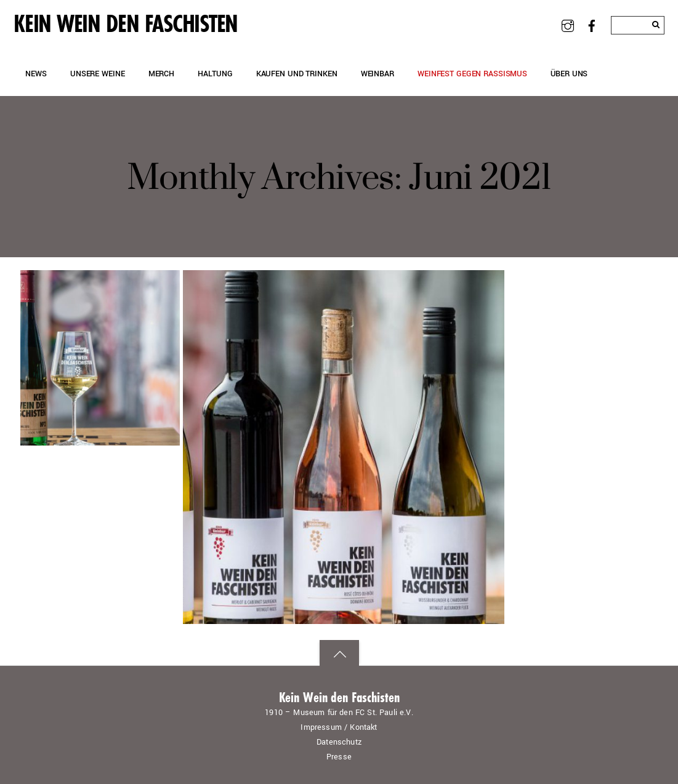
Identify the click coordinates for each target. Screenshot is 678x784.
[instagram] (568, 25)
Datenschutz (339, 742)
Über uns (569, 74)
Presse (339, 757)
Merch (161, 74)
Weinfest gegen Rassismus (472, 74)
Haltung (215, 74)
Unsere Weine (97, 74)
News (36, 74)
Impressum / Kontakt (339, 727)
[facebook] (591, 25)
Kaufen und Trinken (297, 74)
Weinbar (377, 74)
